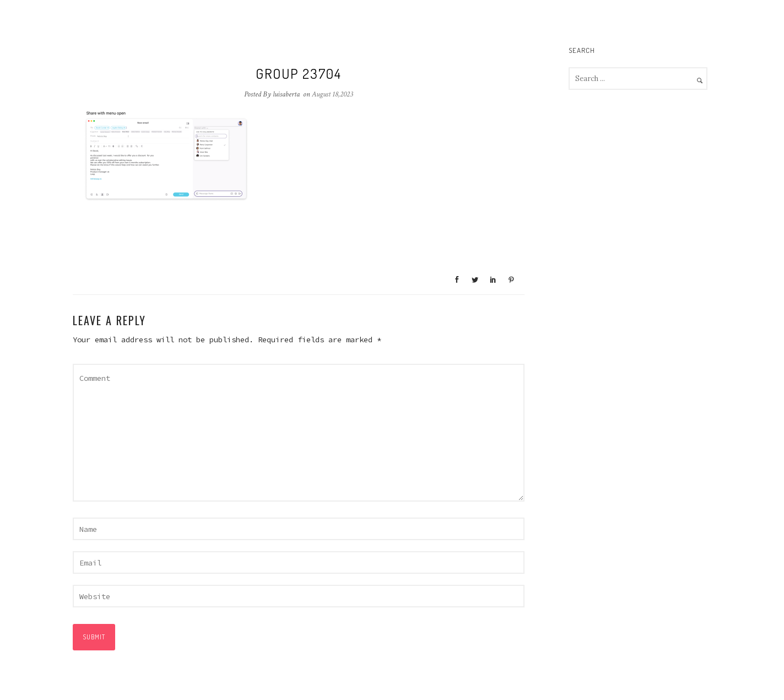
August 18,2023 (332, 94)
